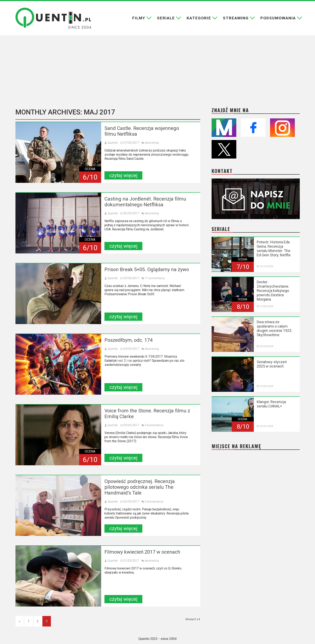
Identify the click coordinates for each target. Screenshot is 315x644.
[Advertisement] (158, 71)
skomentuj (152, 143)
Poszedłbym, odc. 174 (128, 340)
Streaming (236, 18)
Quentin (113, 143)
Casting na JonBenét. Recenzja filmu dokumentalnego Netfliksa (145, 202)
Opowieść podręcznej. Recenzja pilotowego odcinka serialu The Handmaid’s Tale (140, 487)
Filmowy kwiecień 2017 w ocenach (142, 552)
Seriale (166, 18)
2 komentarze (154, 425)
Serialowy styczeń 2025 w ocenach (272, 364)
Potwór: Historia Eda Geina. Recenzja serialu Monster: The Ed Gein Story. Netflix (274, 248)
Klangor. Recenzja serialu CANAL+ (271, 404)
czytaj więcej (123, 175)
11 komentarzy (155, 278)
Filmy (139, 18)
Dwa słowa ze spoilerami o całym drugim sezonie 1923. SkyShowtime (274, 328)
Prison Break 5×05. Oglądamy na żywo (147, 269)
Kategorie (199, 18)
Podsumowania (278, 18)
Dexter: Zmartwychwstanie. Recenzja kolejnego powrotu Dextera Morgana (273, 291)
